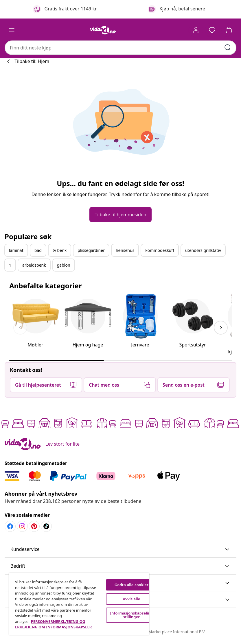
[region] (79, 604)
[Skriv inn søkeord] (228, 47)
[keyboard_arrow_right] (221, 328)
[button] (212, 30)
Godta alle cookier (131, 585)
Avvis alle (131, 599)
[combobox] (120, 48)
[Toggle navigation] (12, 30)
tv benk (60, 250)
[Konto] (196, 30)
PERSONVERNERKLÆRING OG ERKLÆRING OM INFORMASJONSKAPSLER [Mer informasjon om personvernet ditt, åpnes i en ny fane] (53, 624)
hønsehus (125, 250)
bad (38, 250)
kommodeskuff (160, 250)
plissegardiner (91, 250)
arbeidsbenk (34, 265)
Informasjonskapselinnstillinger (131, 615)
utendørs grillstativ (203, 250)
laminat (16, 250)
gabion (64, 265)
